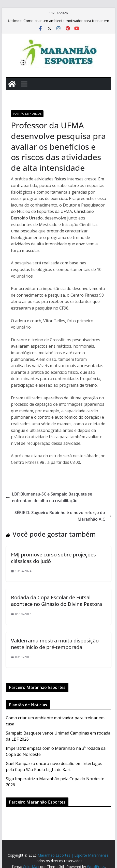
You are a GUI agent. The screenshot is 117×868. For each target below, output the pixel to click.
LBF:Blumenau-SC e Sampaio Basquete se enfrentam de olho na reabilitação (49, 497)
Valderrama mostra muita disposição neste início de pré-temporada (55, 644)
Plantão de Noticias (27, 114)
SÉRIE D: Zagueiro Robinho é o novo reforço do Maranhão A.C (63, 516)
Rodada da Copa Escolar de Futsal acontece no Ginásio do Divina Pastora (56, 601)
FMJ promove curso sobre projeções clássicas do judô (53, 558)
